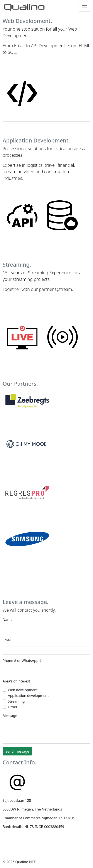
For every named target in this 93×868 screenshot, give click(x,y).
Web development (23, 690)
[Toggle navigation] (84, 7)
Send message (17, 751)
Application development (28, 696)
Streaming (16, 701)
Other (13, 707)
